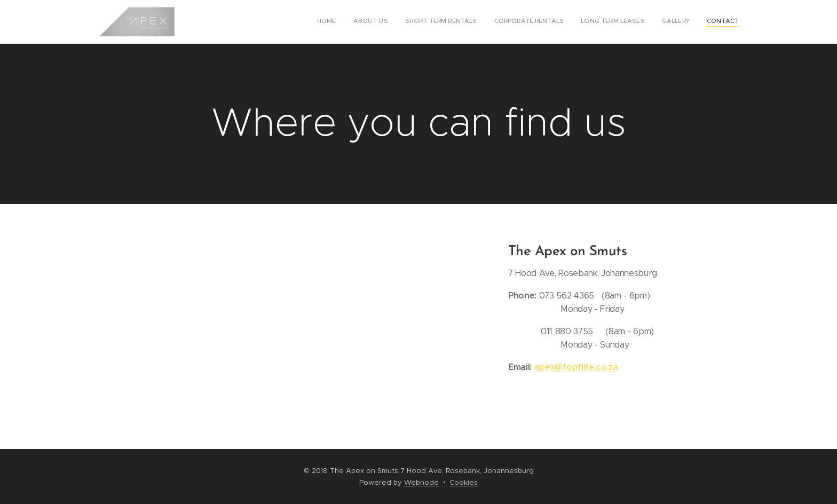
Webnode (421, 482)
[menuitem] (639, 22)
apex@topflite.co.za (576, 367)
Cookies (464, 482)
